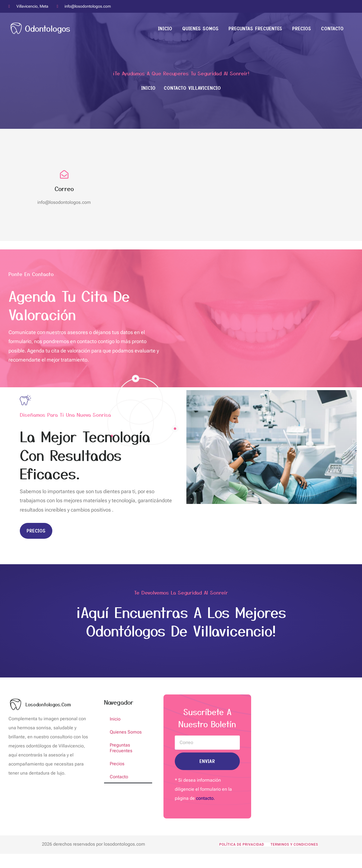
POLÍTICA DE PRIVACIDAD (242, 845)
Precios (302, 28)
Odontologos (48, 28)
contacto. (205, 798)
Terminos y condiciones (294, 845)
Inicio (165, 28)
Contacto (332, 28)
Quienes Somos (200, 28)
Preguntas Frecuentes (255, 28)
